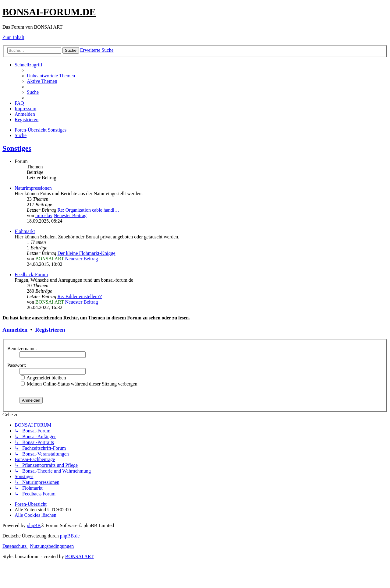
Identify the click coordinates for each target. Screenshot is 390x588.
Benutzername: (22, 349)
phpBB (34, 525)
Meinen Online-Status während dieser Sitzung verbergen (79, 384)
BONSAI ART (50, 259)
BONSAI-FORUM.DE (49, 12)
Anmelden (15, 330)
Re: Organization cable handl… (88, 210)
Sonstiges (17, 148)
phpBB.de (70, 536)
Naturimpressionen (33, 188)
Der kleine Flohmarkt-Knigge (86, 253)
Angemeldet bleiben (43, 378)
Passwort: (17, 365)
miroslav (44, 215)
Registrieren (50, 330)
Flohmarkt (25, 231)
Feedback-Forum (31, 275)
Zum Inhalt (13, 37)
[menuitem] (51, 76)
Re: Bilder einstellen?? (80, 296)
